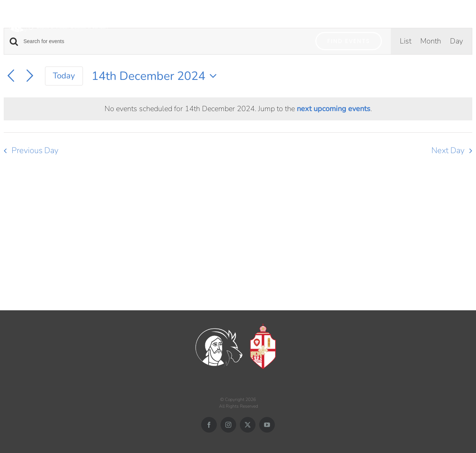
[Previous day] (11, 76)
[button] (462, 18)
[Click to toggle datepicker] (156, 76)
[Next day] (30, 76)
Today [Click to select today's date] (64, 76)
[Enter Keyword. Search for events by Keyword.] (165, 41)
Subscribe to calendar (426, 178)
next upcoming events (334, 109)
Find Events (349, 41)
